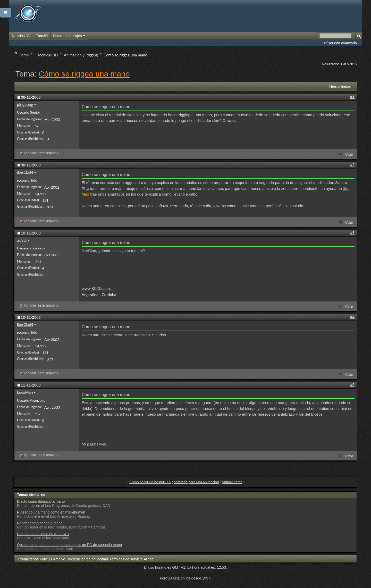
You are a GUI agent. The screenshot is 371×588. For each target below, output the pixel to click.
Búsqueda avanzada (340, 43)
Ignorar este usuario (39, 153)
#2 (352, 165)
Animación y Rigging (81, 55)
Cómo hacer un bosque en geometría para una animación (174, 482)
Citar (346, 154)
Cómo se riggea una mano (84, 74)
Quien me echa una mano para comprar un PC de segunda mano (69, 545)
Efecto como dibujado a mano (41, 501)
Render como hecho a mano (40, 523)
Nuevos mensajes (69, 36)
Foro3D (42, 36)
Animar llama (232, 482)
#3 (352, 233)
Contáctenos (28, 559)
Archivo (59, 559)
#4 (352, 317)
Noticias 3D (21, 36)
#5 (352, 385)
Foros (24, 55)
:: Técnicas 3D (46, 55)
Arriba (149, 559)
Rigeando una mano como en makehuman (51, 512)
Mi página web (94, 444)
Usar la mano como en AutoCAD (43, 534)
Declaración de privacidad (87, 559)
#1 (352, 97)
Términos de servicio (126, 559)
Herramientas (340, 86)
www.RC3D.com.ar (98, 288)
